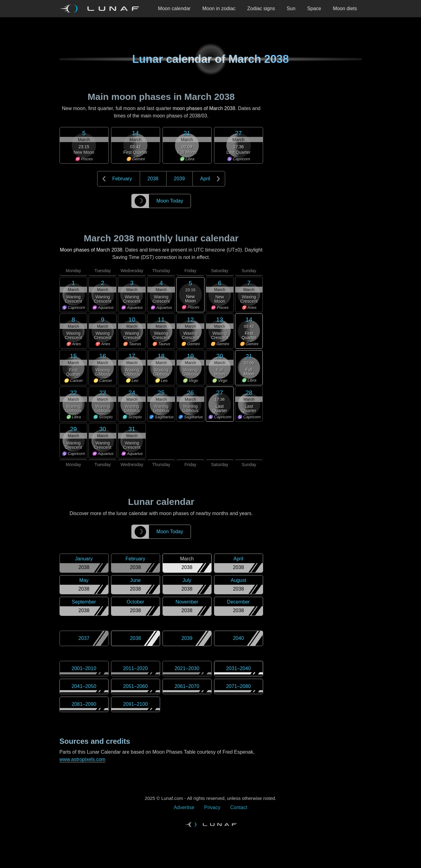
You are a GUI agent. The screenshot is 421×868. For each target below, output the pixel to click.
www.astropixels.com (83, 759)
